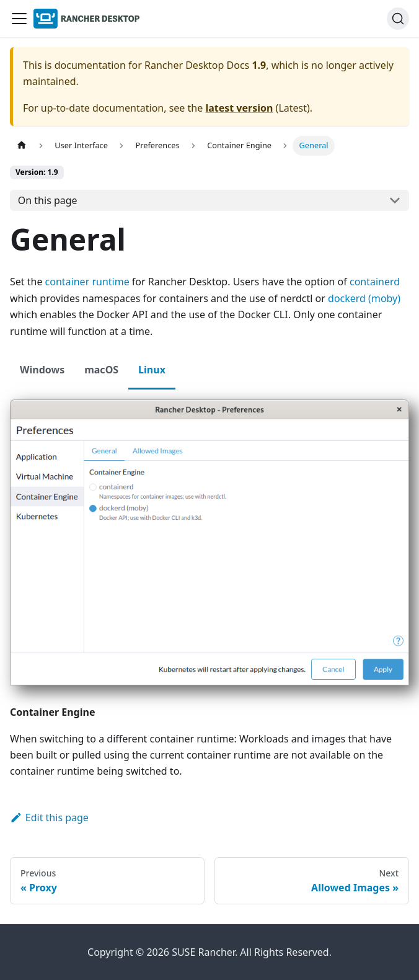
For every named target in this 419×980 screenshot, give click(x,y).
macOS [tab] (101, 370)
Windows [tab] (42, 370)
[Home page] (22, 145)
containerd (375, 282)
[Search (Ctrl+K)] (398, 19)
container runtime (87, 282)
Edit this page (49, 817)
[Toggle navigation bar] (19, 19)
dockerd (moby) (364, 298)
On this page (48, 200)
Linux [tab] (152, 370)
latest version (239, 108)
